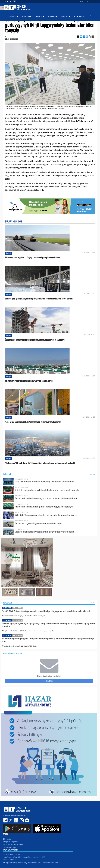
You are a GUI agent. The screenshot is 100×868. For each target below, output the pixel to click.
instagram (21, 820)
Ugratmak (49, 681)
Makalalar (27, 16)
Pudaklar (40, 16)
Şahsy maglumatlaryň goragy (13, 845)
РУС (92, 1)
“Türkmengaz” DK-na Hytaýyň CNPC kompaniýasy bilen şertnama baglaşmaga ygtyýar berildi (40, 463)
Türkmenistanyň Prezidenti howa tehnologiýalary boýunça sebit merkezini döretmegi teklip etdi (46, 498)
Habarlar (7, 474)
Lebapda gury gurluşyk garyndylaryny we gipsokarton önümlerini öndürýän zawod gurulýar (39, 299)
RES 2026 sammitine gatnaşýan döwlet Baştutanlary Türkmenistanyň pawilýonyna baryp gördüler (47, 490)
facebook (6, 820)
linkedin (16, 820)
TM (87, 1)
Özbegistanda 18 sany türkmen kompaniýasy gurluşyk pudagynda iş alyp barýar (35, 340)
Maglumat (66, 16)
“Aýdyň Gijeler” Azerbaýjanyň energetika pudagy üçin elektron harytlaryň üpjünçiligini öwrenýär (46, 515)
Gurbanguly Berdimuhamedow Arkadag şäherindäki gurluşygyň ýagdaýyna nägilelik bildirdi (45, 532)
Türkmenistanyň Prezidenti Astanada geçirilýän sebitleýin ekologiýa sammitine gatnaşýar (44, 507)
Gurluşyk (9, 253)
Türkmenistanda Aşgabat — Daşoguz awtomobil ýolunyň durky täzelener (33, 258)
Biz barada (7, 839)
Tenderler (7, 603)
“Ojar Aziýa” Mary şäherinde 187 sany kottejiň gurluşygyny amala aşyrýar (33, 422)
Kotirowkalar (79, 16)
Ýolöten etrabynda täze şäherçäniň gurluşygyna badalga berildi (29, 381)
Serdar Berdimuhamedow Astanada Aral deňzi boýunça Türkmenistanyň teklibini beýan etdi (44, 482)
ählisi (93, 474)
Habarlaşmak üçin (9, 847)
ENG (81, 1)
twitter (11, 820)
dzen (27, 820)
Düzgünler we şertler (10, 842)
